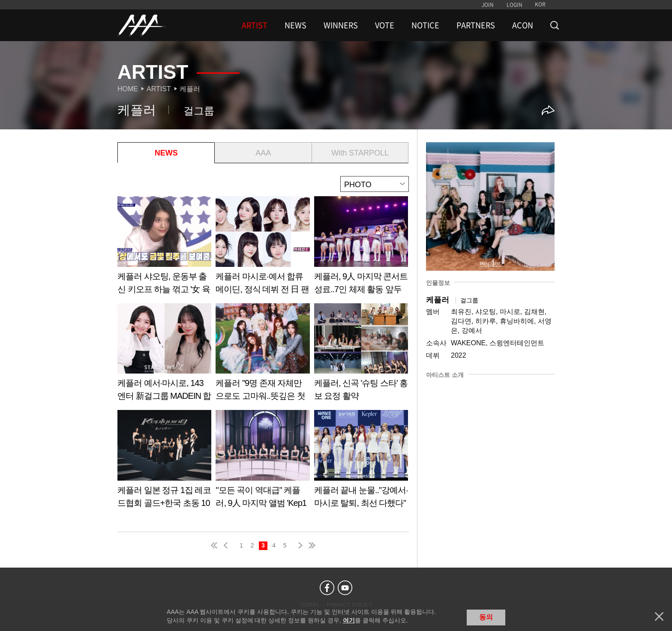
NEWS (295, 25)
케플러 (190, 89)
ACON (523, 25)
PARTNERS (476, 25)
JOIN (488, 5)
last (312, 545)
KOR (540, 4)
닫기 (659, 616)
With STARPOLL (360, 153)
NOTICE (425, 25)
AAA (263, 153)
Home (128, 89)
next (299, 545)
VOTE (385, 25)
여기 (349, 620)
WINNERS (341, 25)
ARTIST (255, 25)
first (215, 545)
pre (228, 545)
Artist (159, 89)
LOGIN (514, 5)
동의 (486, 617)
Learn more (164, 248)
